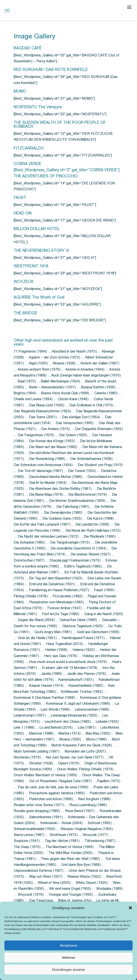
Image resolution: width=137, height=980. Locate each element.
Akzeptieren (69, 945)
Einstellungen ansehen (69, 970)
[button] (130, 908)
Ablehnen (69, 957)
